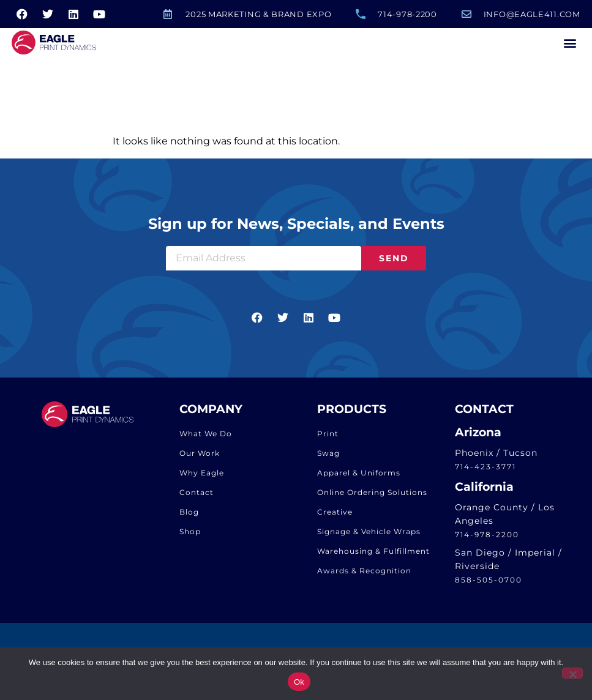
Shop (190, 534)
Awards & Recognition (364, 574)
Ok (299, 682)
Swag (328, 456)
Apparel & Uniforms (359, 476)
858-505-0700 (489, 583)
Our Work (200, 456)
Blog (189, 515)
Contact (197, 495)
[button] (570, 43)
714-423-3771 (485, 470)
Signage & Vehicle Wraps (369, 534)
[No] (572, 673)
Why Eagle (202, 476)
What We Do (206, 437)
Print (328, 437)
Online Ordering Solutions (372, 495)
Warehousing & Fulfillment (373, 554)
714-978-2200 (487, 538)
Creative (335, 515)
